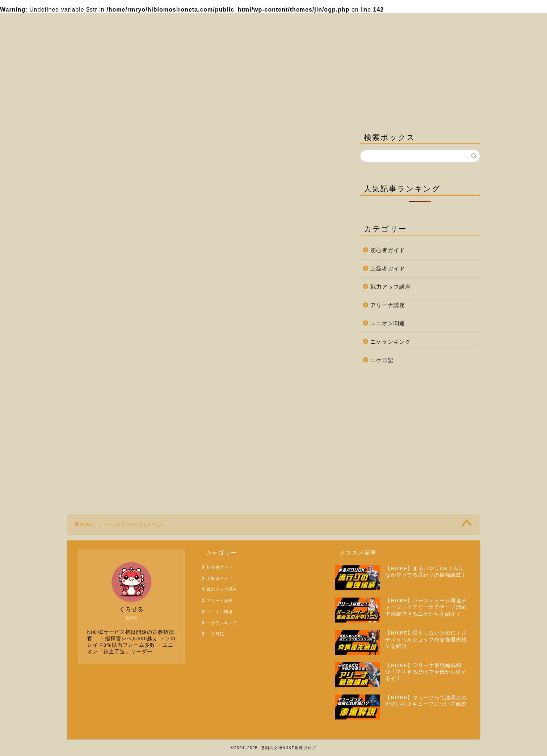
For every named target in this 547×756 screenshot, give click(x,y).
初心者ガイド (116, 428)
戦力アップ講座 (119, 449)
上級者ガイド (116, 438)
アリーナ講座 (116, 459)
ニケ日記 (109, 491)
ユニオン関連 (116, 470)
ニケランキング (119, 480)
